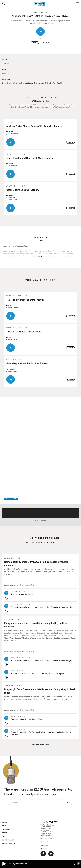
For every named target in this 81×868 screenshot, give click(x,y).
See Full (42, 241)
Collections (6, 829)
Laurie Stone (6, 63)
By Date (5, 833)
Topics (4, 826)
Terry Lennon (13, 200)
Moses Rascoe (12, 166)
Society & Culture (51, 83)
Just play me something (15, 864)
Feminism (60, 83)
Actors (15, 83)
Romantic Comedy (27, 83)
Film (19, 83)
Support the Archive (9, 844)
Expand (40, 257)
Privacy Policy (44, 842)
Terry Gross (6, 73)
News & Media (39, 83)
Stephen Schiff (13, 307)
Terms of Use (44, 845)
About (4, 836)
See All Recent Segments (41, 744)
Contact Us (44, 848)
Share (46, 43)
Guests (4, 822)
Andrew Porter (13, 134)
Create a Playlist (8, 840)
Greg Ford (11, 198)
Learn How (12, 499)
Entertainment (7, 83)
